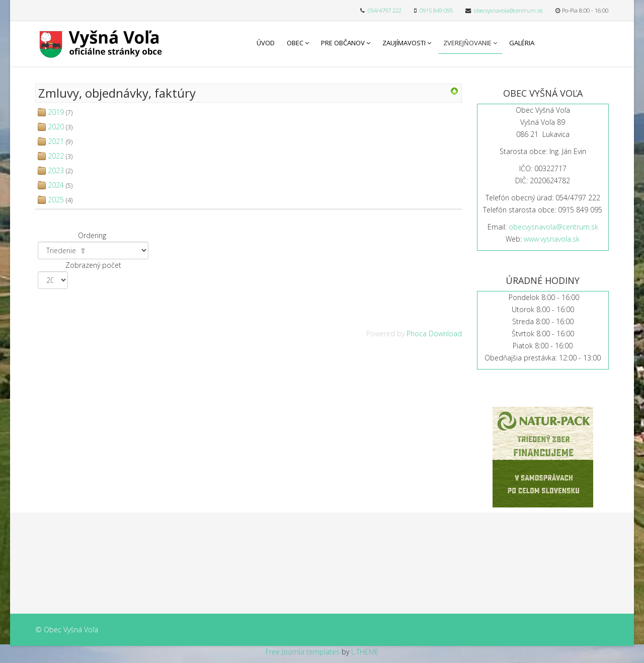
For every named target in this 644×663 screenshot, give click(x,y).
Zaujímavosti (404, 43)
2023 (56, 170)
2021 (56, 141)
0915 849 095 (436, 10)
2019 (56, 112)
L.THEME (365, 652)
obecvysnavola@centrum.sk (508, 10)
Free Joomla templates (303, 652)
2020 (56, 127)
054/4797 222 (385, 10)
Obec (295, 43)
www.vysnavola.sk (552, 239)
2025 (56, 200)
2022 (56, 156)
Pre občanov (343, 43)
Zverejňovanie (467, 43)
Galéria (522, 43)
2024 (56, 185)
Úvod (266, 43)
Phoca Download (434, 334)
